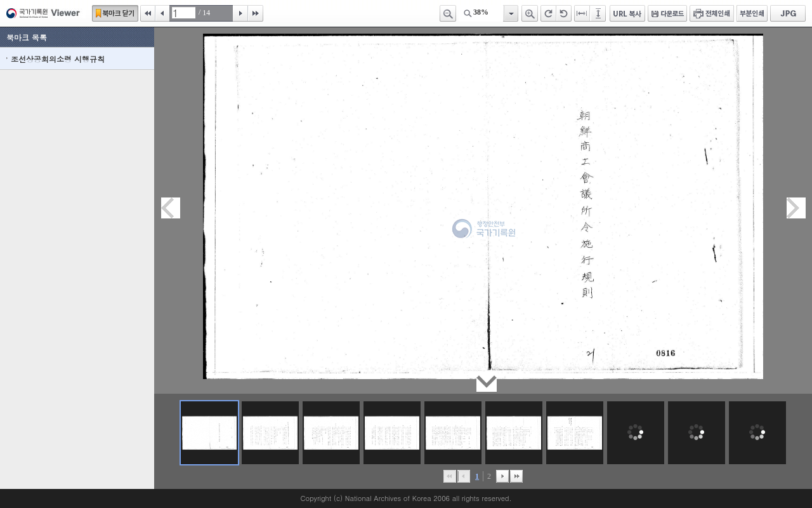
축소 (448, 13)
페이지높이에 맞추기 (599, 13)
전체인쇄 (712, 13)
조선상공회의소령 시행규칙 (58, 59)
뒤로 (502, 476)
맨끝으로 (516, 476)
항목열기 (510, 13)
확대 (530, 13)
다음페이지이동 (796, 208)
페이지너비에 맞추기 (582, 13)
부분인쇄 (752, 13)
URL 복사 (627, 13)
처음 (148, 13)
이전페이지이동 (171, 208)
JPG (788, 13)
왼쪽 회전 (564, 13)
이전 (162, 13)
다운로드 (667, 13)
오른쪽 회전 (548, 13)
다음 (240, 13)
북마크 (115, 13)
